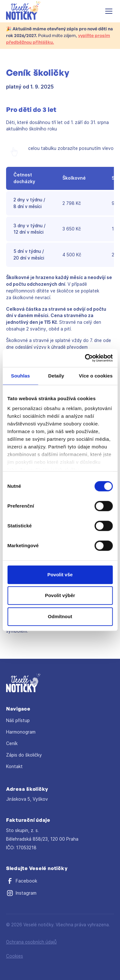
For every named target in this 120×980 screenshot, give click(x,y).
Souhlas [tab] (20, 376)
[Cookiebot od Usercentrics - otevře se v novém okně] (85, 358)
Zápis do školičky (24, 755)
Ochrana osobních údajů (31, 942)
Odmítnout (60, 616)
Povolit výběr (60, 595)
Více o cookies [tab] (96, 376)
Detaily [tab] (56, 376)
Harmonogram (21, 732)
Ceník (12, 743)
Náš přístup (18, 720)
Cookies (15, 956)
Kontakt (14, 766)
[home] (23, 11)
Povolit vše (60, 575)
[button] (108, 11)
